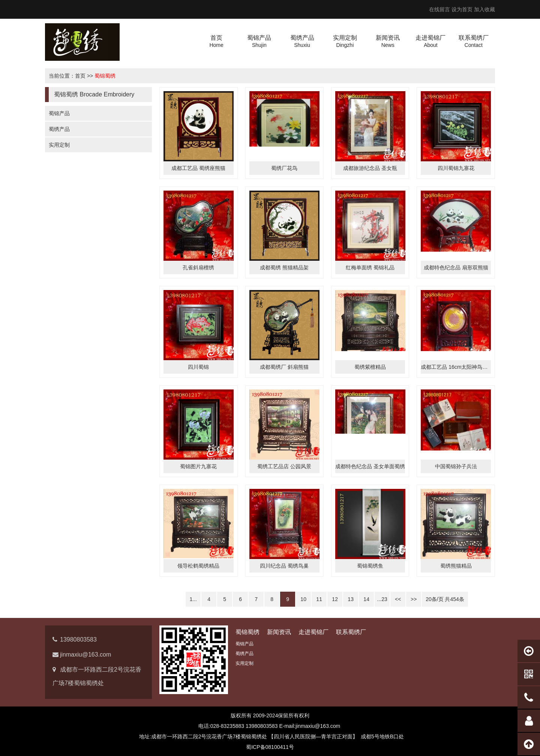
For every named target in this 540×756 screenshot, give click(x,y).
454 (455, 599)
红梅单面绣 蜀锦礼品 (370, 268)
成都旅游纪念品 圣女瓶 (370, 168)
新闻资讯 (279, 632)
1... (193, 599)
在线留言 (439, 9)
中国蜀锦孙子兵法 (456, 466)
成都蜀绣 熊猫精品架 (284, 268)
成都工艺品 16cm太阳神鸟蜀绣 (457, 367)
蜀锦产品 (59, 113)
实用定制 (59, 145)
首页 (80, 76)
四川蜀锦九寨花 (456, 168)
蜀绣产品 (59, 129)
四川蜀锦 (198, 367)
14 (366, 599)
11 (319, 599)
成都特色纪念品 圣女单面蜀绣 (370, 466)
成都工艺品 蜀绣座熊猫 (198, 168)
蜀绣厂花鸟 (284, 168)
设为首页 (462, 9)
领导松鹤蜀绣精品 (198, 566)
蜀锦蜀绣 (105, 76)
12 (335, 599)
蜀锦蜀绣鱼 (370, 566)
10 (303, 599)
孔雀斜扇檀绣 (198, 268)
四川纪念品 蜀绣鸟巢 (284, 566)
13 (351, 599)
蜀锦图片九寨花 (198, 466)
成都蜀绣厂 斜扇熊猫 (284, 367)
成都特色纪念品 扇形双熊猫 (456, 268)
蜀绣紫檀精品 (370, 367)
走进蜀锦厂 (313, 632)
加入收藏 (484, 9)
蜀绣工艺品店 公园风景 (284, 466)
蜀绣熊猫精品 (456, 566)
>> (414, 599)
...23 (382, 599)
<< (398, 599)
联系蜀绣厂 (351, 632)
